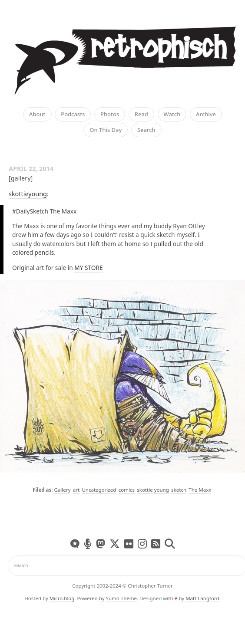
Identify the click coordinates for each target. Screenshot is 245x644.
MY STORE (88, 268)
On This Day (106, 130)
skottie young (153, 490)
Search (146, 130)
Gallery (63, 490)
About (37, 115)
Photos (110, 115)
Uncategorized (99, 490)
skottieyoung (28, 194)
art (76, 490)
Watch (172, 115)
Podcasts (73, 115)
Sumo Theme (121, 598)
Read (141, 115)
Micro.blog (62, 598)
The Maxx (200, 490)
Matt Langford (202, 598)
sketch (179, 490)
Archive (206, 115)
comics (127, 490)
